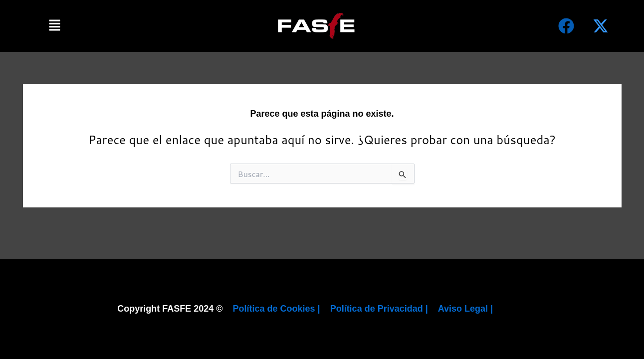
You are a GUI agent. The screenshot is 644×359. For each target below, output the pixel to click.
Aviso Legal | (465, 309)
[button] (55, 26)
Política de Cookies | (277, 309)
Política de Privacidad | (379, 309)
